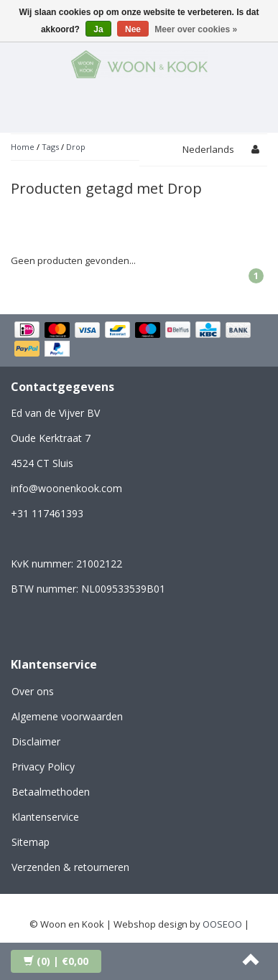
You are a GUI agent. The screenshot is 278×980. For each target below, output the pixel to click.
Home (23, 147)
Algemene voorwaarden (67, 716)
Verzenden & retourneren (70, 867)
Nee (133, 29)
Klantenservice (45, 817)
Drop (76, 147)
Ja (98, 29)
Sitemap (31, 842)
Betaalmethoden (51, 792)
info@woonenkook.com (66, 488)
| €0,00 (56, 961)
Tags (50, 147)
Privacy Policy (43, 767)
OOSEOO (222, 924)
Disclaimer (36, 741)
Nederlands (208, 149)
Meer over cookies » (196, 29)
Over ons (33, 691)
